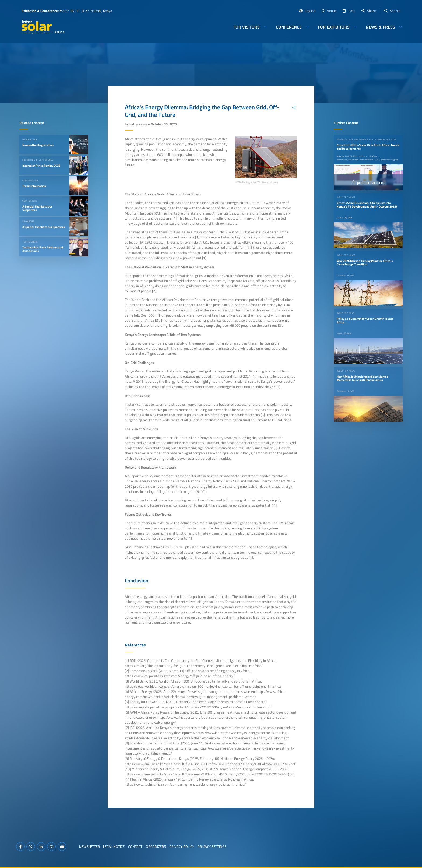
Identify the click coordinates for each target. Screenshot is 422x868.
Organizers (156, 846)
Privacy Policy (182, 846)
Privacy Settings (212, 846)
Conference (289, 27)
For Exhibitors (334, 27)
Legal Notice (114, 846)
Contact (135, 846)
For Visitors (247, 27)
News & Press (380, 27)
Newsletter (89, 846)
